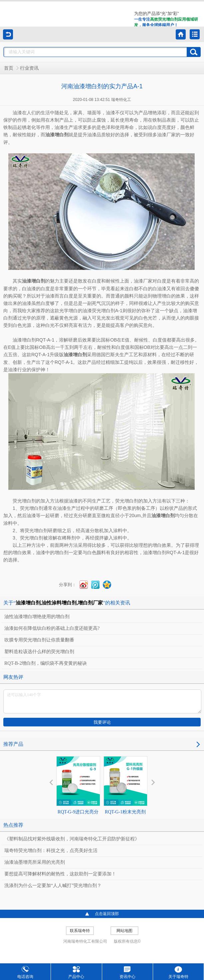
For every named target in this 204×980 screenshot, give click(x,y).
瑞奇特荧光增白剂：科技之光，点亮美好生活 (51, 851)
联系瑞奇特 (80, 931)
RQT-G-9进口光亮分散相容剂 (78, 791)
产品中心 (76, 973)
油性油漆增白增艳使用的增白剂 (37, 617)
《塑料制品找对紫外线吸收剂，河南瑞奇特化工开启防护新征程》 (72, 839)
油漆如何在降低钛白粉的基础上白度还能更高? (52, 628)
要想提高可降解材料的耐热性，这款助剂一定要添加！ (60, 874)
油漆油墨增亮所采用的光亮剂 (35, 862)
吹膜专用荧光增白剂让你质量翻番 (39, 640)
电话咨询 (25, 973)
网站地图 (124, 931)
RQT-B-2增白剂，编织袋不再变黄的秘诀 (46, 663)
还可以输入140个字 (102, 701)
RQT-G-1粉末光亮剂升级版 (125, 791)
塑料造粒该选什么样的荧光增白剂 (39, 652)
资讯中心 (127, 973)
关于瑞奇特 (178, 973)
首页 (9, 68)
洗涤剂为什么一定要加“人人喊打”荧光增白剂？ (53, 886)
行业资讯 (29, 68)
